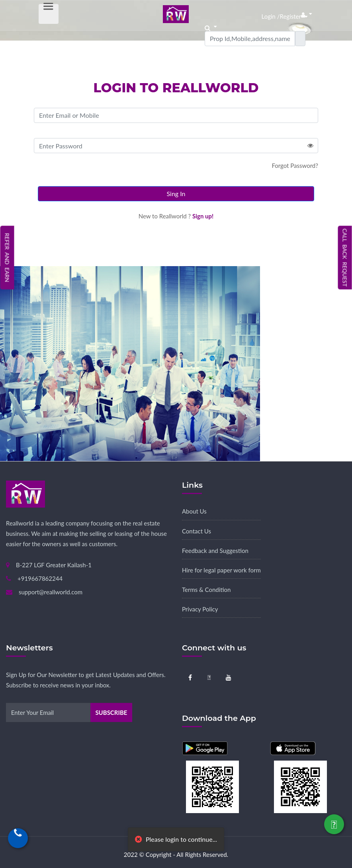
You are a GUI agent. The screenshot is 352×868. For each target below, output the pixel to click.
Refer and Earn (7, 258)
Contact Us (197, 531)
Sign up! (203, 216)
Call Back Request (345, 258)
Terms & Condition (206, 590)
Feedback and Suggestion (215, 551)
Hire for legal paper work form (221, 570)
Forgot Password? (295, 165)
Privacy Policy (200, 609)
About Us (194, 511)
